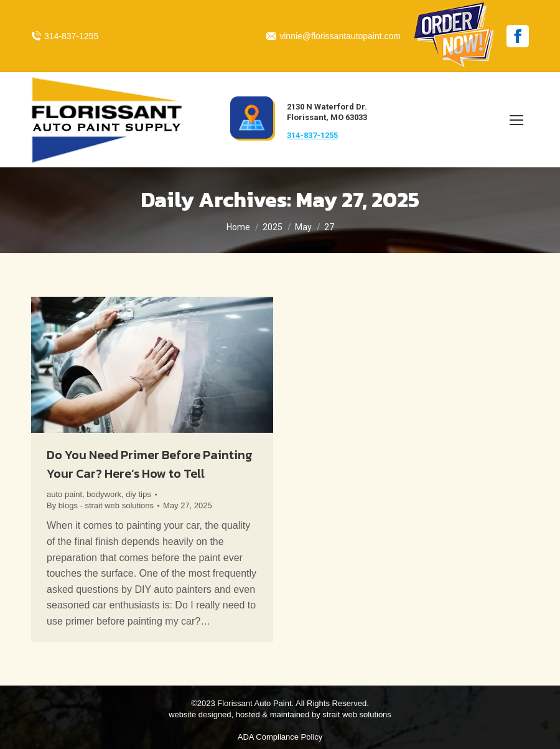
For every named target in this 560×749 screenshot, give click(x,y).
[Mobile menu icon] (516, 120)
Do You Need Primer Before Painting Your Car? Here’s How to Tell (150, 464)
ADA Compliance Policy (280, 737)
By (100, 505)
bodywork (104, 494)
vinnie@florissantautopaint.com (334, 36)
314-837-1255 (65, 36)
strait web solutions (357, 714)
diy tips (138, 494)
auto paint (64, 494)
